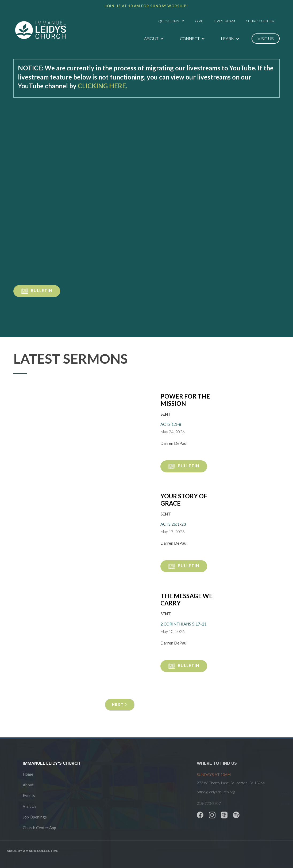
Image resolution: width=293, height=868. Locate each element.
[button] (171, 20)
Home (28, 774)
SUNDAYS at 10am (214, 774)
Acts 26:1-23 (173, 524)
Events (29, 795)
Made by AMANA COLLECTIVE (32, 851)
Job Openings (35, 817)
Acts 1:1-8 (171, 424)
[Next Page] (120, 705)
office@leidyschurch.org (216, 792)
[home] (41, 30)
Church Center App (39, 828)
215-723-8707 (209, 803)
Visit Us (30, 806)
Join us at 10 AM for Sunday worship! (146, 6)
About (28, 785)
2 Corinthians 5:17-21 (184, 624)
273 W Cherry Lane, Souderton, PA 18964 (231, 783)
